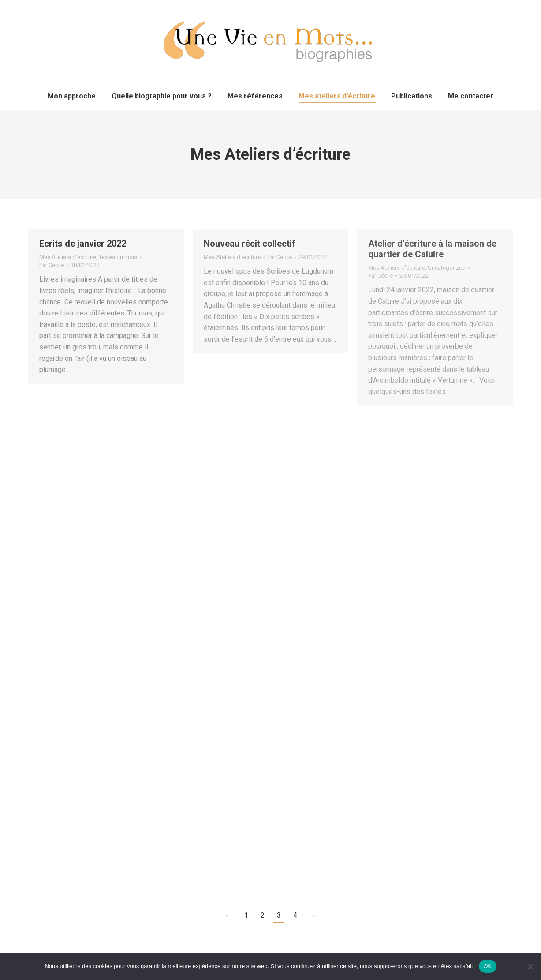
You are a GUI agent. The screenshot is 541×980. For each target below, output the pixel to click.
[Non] (530, 966)
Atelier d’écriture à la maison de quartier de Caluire (432, 249)
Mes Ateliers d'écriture (68, 257)
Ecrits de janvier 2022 (83, 244)
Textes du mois (118, 257)
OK (487, 966)
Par (52, 265)
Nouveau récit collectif (250, 244)
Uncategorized (447, 268)
